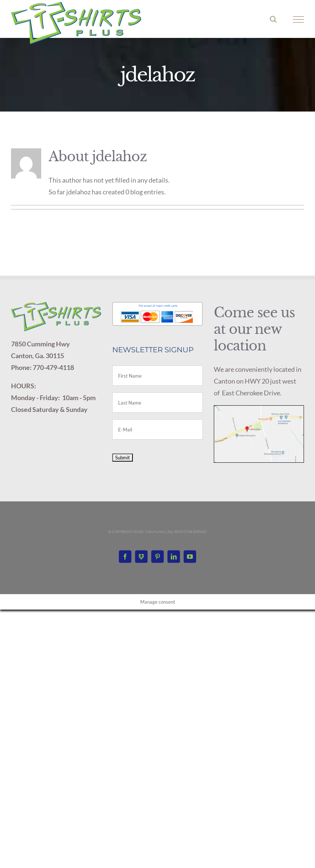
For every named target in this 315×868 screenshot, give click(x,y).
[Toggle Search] (273, 19)
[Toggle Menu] (299, 20)
